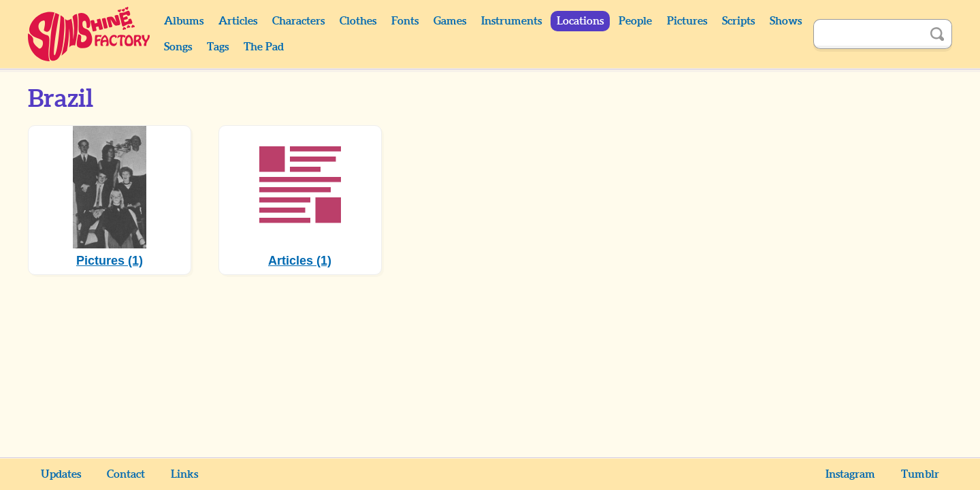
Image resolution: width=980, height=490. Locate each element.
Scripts (738, 21)
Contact (126, 474)
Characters (298, 21)
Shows (786, 21)
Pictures (687, 21)
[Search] (868, 34)
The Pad (264, 47)
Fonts (405, 21)
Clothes (358, 21)
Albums (184, 21)
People (635, 21)
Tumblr (920, 474)
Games (450, 21)
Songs (178, 47)
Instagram (850, 474)
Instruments (511, 21)
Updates (61, 474)
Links (184, 474)
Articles (238, 21)
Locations (580, 21)
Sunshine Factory (89, 34)
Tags (218, 47)
